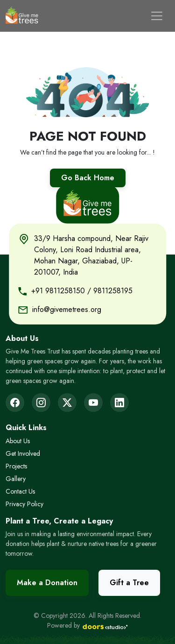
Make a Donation (47, 583)
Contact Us (20, 491)
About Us (18, 441)
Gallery (16, 479)
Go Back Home (88, 178)
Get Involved (23, 453)
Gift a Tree (129, 583)
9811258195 (113, 290)
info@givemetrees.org (67, 309)
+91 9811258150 (58, 290)
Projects (16, 466)
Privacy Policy (24, 504)
